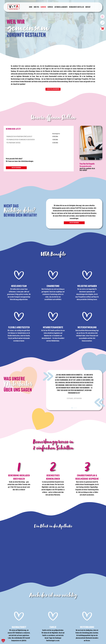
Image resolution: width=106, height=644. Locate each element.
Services (50, 7)
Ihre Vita (36, 7)
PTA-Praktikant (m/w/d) (13, 143)
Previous (48, 376)
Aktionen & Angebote (61, 7)
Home (31, 7)
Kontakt (88, 7)
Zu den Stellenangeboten (53, 89)
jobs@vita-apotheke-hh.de (87, 169)
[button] (3, 641)
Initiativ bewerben (16, 168)
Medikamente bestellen (76, 7)
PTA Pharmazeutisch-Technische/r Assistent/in (21, 140)
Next (100, 402)
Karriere (43, 7)
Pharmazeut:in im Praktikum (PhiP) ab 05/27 (19, 137)
